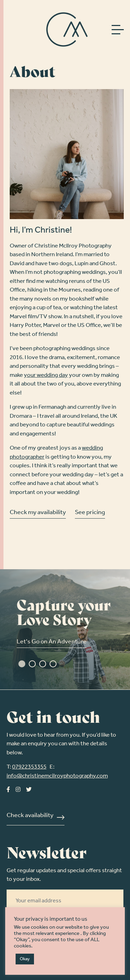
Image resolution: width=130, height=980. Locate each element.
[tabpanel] (65, 629)
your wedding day (46, 375)
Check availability (30, 816)
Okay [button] (25, 959)
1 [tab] (22, 664)
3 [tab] (43, 664)
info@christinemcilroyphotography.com (57, 776)
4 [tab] (53, 664)
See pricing (90, 513)
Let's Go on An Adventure (52, 642)
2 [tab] (32, 664)
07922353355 (29, 767)
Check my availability (38, 513)
